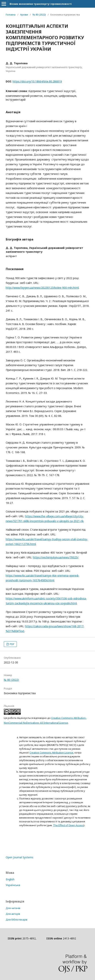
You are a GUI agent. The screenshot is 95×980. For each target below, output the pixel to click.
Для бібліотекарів (17, 920)
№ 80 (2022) (39, 15)
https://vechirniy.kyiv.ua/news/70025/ (56, 557)
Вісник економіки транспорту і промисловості (41, 4)
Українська (13, 885)
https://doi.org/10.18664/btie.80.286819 (37, 81)
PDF (12, 644)
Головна (11, 15)
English (10, 879)
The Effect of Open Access (68, 825)
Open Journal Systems (20, 857)
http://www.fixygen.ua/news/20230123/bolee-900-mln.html (42, 288)
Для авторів (13, 914)
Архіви (24, 15)
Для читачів (13, 908)
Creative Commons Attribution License (51, 753)
